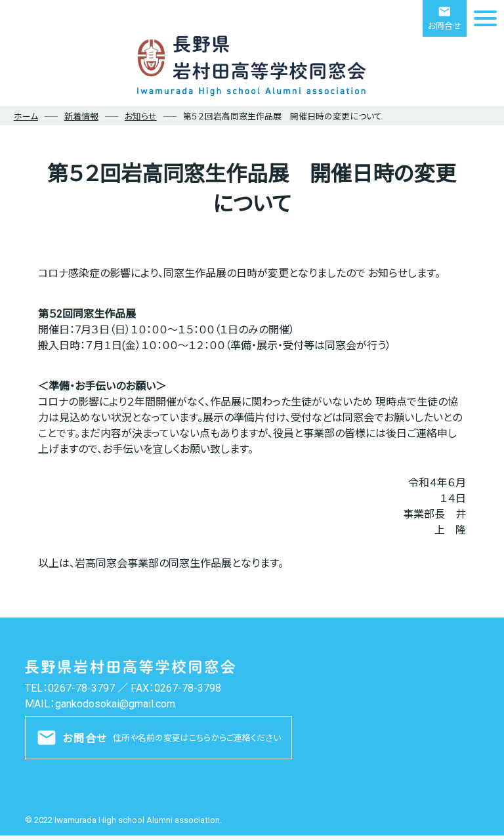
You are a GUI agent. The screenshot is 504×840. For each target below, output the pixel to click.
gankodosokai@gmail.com (115, 704)
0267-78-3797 (81, 688)
